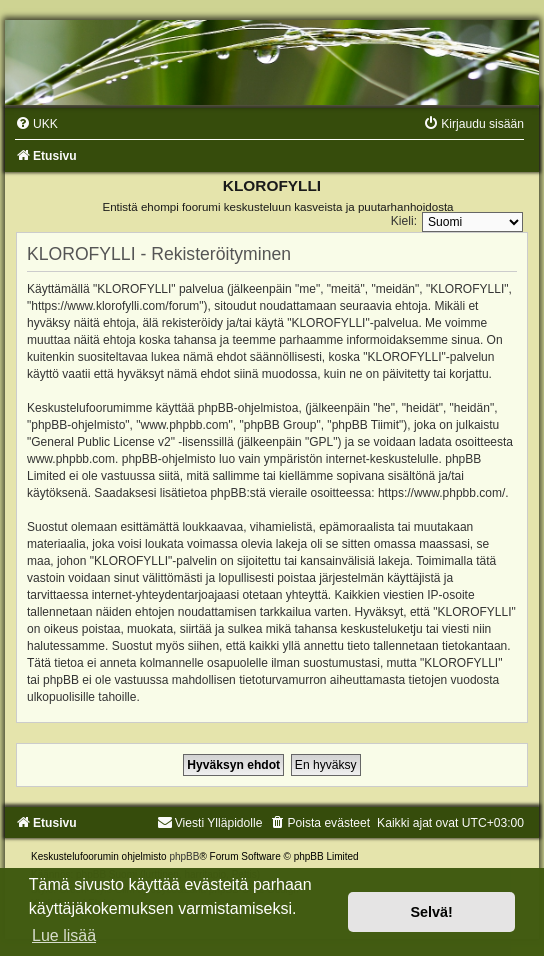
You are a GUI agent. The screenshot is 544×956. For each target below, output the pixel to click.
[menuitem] (36, 124)
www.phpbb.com (71, 459)
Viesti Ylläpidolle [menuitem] (210, 823)
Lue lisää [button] (64, 935)
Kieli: (404, 221)
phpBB (184, 856)
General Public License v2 (100, 442)
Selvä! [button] (431, 912)
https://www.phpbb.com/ (441, 493)
